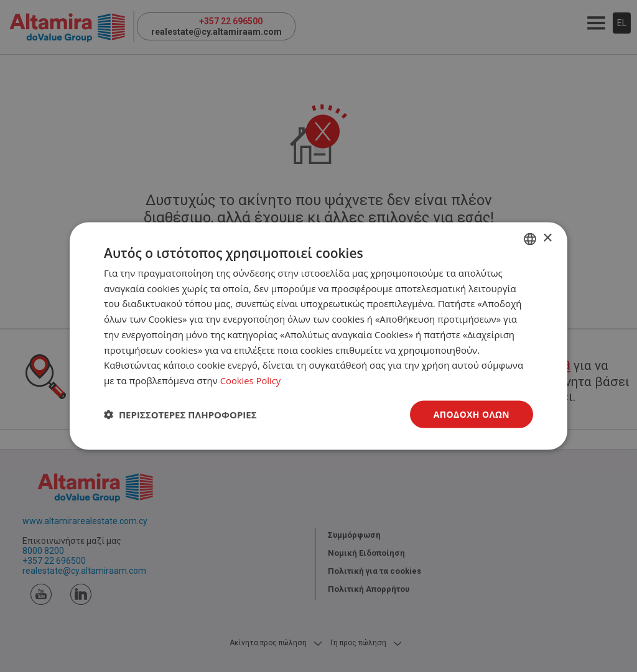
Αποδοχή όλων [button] (471, 414)
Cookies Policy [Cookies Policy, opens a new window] (251, 380)
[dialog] (318, 336)
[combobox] (530, 239)
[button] (180, 415)
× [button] (547, 238)
